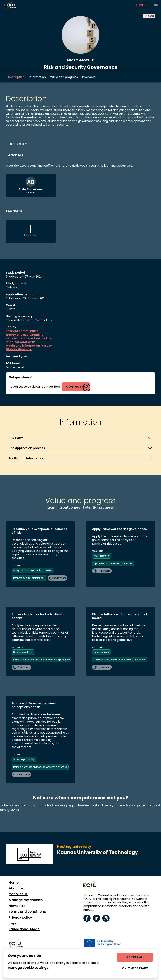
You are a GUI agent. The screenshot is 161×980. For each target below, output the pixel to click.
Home (14, 883)
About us (16, 888)
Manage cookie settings (28, 968)
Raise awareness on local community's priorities (40, 767)
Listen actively (101, 652)
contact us (76, 387)
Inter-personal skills (21, 342)
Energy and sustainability (25, 335)
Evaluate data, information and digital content (120, 660)
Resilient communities (22, 331)
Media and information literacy (29, 346)
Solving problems (23, 652)
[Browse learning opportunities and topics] (156, 5)
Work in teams (102, 556)
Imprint (15, 923)
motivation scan (28, 805)
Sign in (141, 5)
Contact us (18, 894)
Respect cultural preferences (29, 578)
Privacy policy (20, 917)
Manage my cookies (26, 900)
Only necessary (135, 968)
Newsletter (18, 906)
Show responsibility (24, 759)
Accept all (135, 957)
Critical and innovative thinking (29, 338)
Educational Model (25, 929)
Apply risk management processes (33, 570)
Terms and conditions (27, 912)
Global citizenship (19, 349)
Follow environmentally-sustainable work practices (42, 660)
